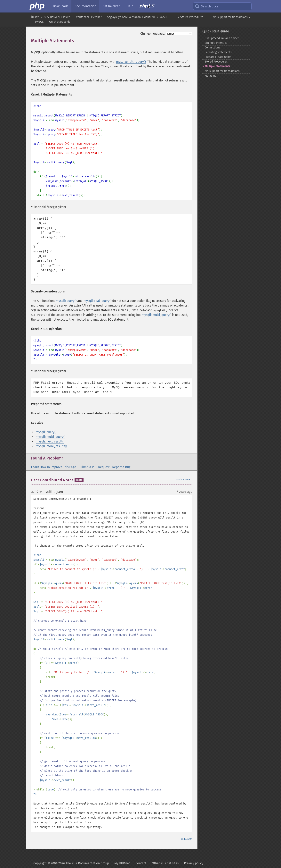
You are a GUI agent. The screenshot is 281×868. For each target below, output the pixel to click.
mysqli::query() (66, 301)
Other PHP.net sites (165, 863)
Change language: (153, 34)
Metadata (211, 76)
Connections (212, 48)
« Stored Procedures (191, 17)
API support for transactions (222, 71)
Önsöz (35, 17)
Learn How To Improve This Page (54, 467)
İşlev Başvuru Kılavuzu (57, 17)
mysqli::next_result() (50, 441)
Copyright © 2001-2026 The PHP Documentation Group (71, 863)
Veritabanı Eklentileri (89, 17)
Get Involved (111, 6)
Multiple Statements (217, 66)
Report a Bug (121, 467)
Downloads (61, 6)
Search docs (206, 6)
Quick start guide (60, 22)
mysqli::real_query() (97, 301)
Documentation (85, 6)
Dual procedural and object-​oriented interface (222, 41)
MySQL (164, 17)
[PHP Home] (37, 6)
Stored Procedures (216, 62)
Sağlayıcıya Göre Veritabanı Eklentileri (131, 17)
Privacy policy (194, 863)
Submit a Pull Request (94, 467)
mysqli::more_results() (51, 446)
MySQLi (40, 22)
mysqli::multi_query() (131, 62)
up (33, 492)
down (41, 492)
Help (130, 6)
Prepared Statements (218, 57)
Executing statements (218, 52)
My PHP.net (122, 863)
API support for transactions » (231, 17)
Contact (141, 863)
